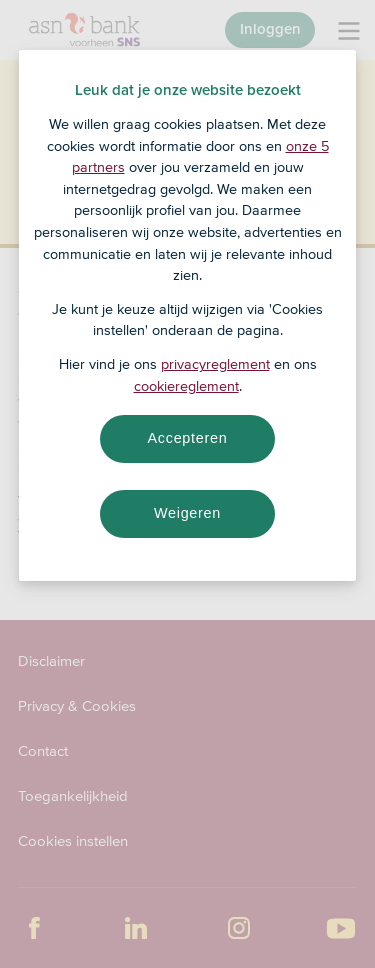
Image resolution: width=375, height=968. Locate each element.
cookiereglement (186, 386)
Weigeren (187, 513)
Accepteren (188, 438)
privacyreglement (215, 364)
